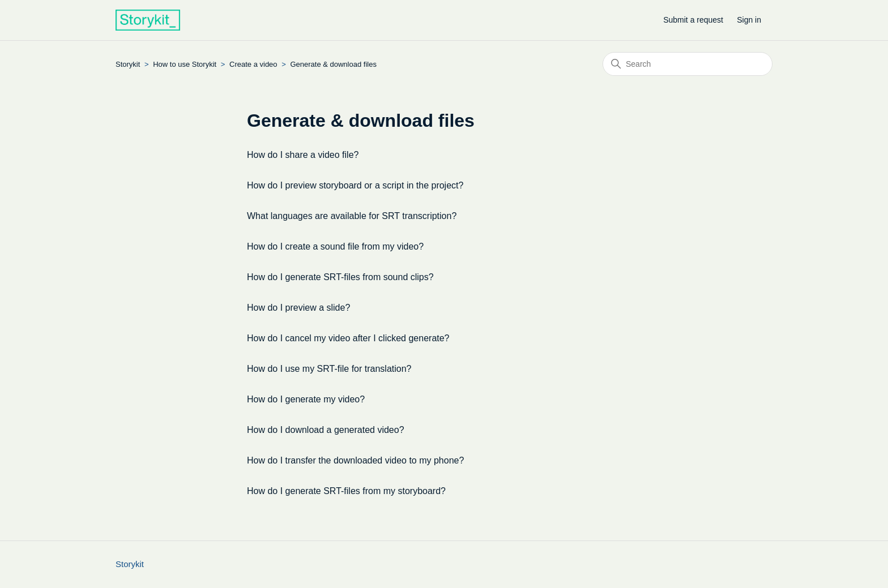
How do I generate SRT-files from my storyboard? (346, 491)
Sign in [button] (749, 20)
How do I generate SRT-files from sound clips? (340, 277)
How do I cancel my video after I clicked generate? (348, 338)
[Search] (688, 64)
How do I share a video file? (303, 155)
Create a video (254, 64)
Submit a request (693, 20)
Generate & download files (333, 64)
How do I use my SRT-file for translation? (329, 369)
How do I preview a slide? (298, 308)
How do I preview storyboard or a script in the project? (355, 185)
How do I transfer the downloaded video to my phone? (355, 460)
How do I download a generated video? (326, 430)
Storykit (128, 64)
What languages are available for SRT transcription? (352, 216)
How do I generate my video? (306, 399)
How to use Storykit (185, 64)
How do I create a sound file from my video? (335, 246)
